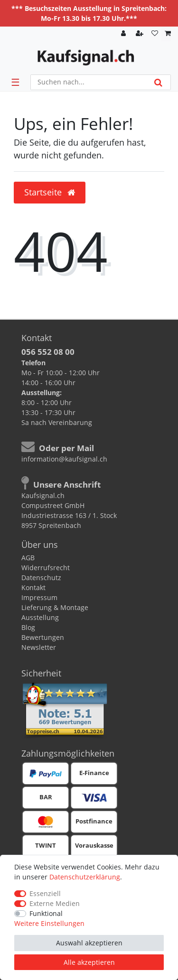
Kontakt (33, 587)
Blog (28, 627)
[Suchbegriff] (89, 82)
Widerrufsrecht (46, 568)
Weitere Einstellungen (49, 923)
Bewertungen (43, 637)
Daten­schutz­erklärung (85, 877)
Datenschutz (41, 578)
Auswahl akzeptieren (89, 943)
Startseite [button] (50, 192)
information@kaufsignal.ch (64, 459)
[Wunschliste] (155, 34)
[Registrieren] (141, 34)
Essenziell (45, 893)
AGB (28, 558)
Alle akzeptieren (89, 962)
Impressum (39, 597)
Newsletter (39, 647)
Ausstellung (40, 617)
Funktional (46, 913)
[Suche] (158, 82)
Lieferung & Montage (55, 607)
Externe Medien (55, 903)
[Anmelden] (124, 34)
